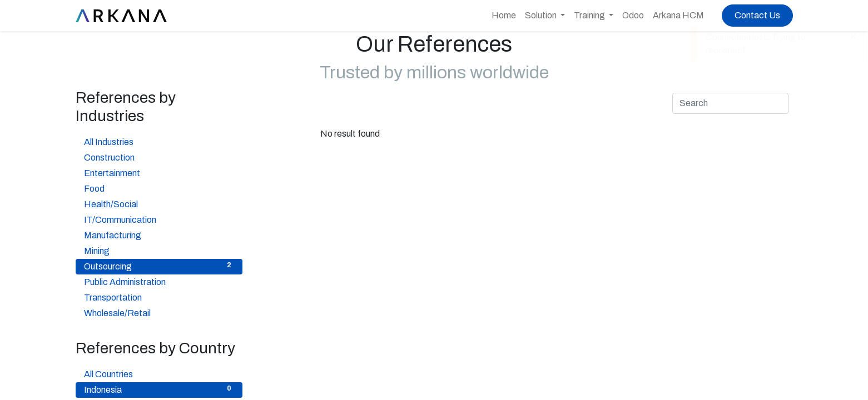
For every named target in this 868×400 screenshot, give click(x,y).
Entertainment (159, 172)
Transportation (159, 297)
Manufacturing (159, 234)
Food (159, 188)
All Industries (159, 141)
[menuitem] (504, 16)
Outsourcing (159, 266)
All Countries (159, 373)
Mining (159, 250)
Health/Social (159, 203)
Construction (159, 157)
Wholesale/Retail (159, 312)
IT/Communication (159, 219)
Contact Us (757, 15)
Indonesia (159, 389)
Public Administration (159, 281)
